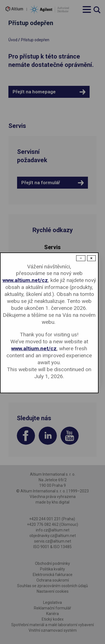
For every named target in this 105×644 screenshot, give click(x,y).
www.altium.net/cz (25, 280)
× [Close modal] (91, 258)
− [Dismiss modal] (81, 258)
